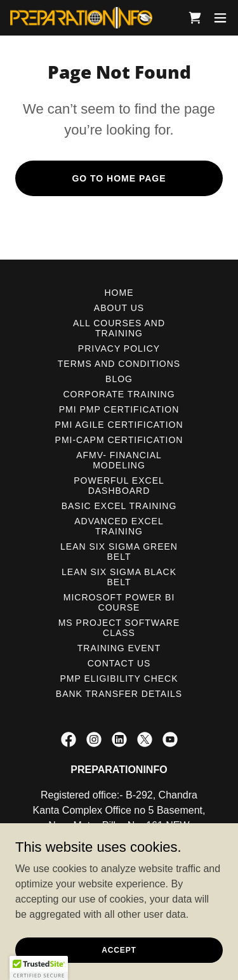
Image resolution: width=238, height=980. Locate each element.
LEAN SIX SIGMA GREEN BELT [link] (119, 552)
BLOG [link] (119, 379)
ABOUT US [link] (119, 308)
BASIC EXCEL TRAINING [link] (119, 506)
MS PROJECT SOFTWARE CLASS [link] (119, 628)
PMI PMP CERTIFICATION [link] (119, 409)
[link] (81, 18)
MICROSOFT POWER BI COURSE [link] (119, 602)
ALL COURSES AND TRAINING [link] (119, 328)
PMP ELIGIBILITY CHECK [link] (119, 679)
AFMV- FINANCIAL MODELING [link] (119, 460)
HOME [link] (119, 293)
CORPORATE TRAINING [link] (119, 394)
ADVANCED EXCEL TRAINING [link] (119, 526)
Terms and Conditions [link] (119, 364)
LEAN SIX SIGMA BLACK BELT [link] (119, 577)
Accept (119, 950)
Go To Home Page (119, 178)
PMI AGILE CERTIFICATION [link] (119, 425)
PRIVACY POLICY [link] (119, 348)
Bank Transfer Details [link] (119, 694)
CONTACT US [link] (119, 663)
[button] (220, 18)
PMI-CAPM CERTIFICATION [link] (119, 440)
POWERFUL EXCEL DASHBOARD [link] (119, 486)
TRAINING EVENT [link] (119, 648)
